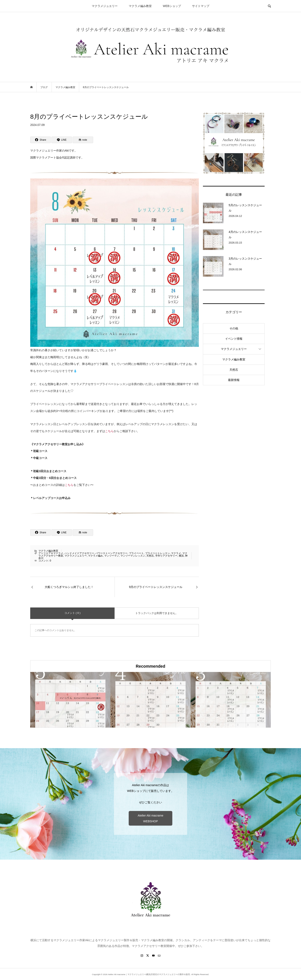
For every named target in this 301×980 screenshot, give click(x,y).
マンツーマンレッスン (133, 556)
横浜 (181, 556)
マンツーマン (112, 556)
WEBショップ (172, 6)
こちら (109, 431)
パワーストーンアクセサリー (111, 553)
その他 (234, 328)
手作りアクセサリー (166, 556)
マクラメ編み (95, 556)
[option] (70, 700)
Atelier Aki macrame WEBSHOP (150, 818)
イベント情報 (234, 339)
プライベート (136, 553)
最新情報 (234, 380)
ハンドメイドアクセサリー (79, 553)
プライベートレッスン (157, 553)
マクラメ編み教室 (140, 6)
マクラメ (176, 553)
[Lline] (62, 140)
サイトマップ (201, 6)
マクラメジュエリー (105, 6)
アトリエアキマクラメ (51, 553)
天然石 (150, 556)
